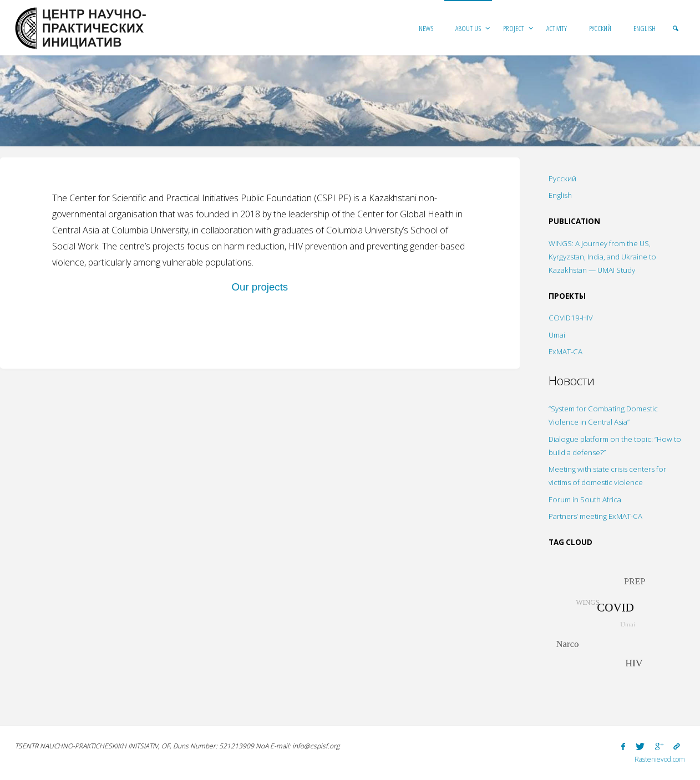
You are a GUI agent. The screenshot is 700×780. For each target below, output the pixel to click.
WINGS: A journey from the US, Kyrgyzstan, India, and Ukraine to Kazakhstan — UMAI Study (602, 257)
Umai (557, 335)
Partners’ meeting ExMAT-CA (595, 516)
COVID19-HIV (571, 318)
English (560, 195)
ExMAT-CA (565, 351)
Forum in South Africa (585, 499)
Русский (562, 179)
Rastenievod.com (660, 759)
